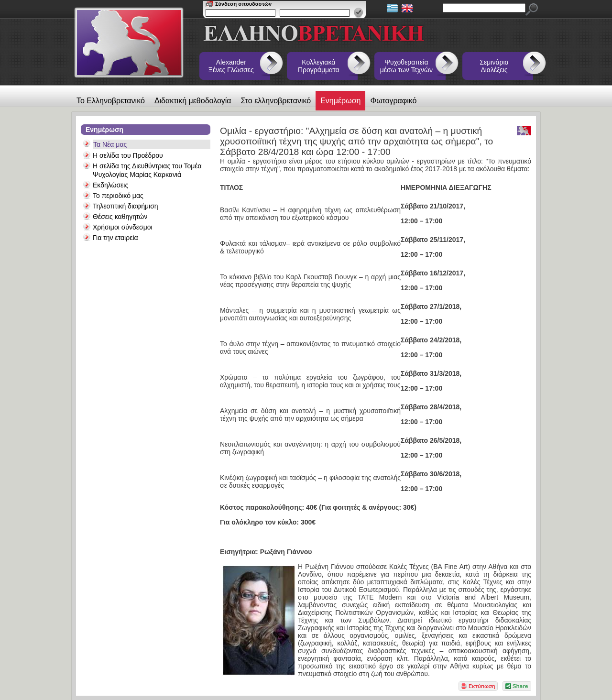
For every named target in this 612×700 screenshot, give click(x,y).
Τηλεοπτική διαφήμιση (126, 206)
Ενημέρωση (340, 101)
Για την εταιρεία (115, 238)
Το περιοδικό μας (118, 196)
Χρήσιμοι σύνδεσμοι (123, 227)
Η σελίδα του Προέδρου (128, 155)
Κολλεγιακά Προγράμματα (319, 66)
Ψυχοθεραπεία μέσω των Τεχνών (406, 66)
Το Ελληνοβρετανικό (111, 101)
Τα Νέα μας (110, 144)
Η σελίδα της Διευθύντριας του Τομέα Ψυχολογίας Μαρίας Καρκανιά (147, 170)
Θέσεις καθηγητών (120, 217)
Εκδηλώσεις (110, 185)
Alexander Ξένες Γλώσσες (231, 66)
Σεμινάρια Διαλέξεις (494, 66)
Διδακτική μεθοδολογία (193, 101)
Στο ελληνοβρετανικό (276, 101)
